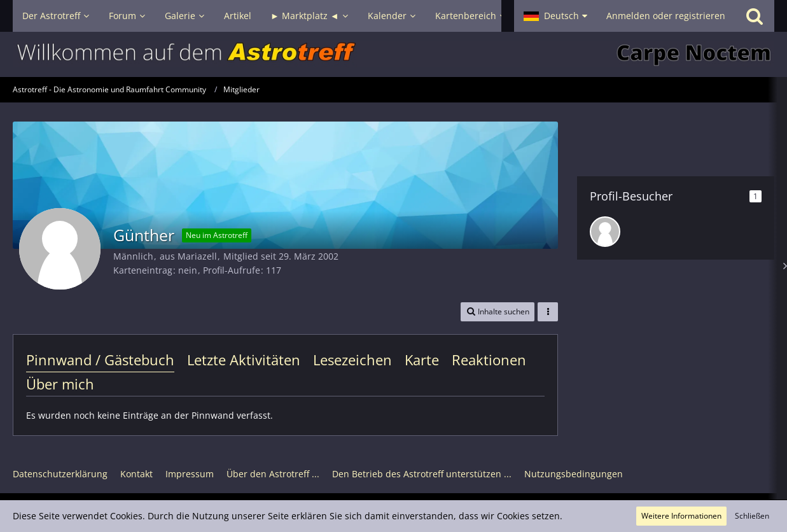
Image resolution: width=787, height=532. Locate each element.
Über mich (60, 384)
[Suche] (755, 16)
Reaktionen (489, 360)
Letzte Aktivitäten (244, 360)
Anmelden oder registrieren (666, 16)
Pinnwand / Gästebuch (100, 360)
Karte (422, 360)
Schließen (752, 516)
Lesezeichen (352, 360)
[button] (555, 16)
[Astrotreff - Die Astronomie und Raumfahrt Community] (393, 54)
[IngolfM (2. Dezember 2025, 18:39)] (605, 232)
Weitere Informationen (681, 516)
